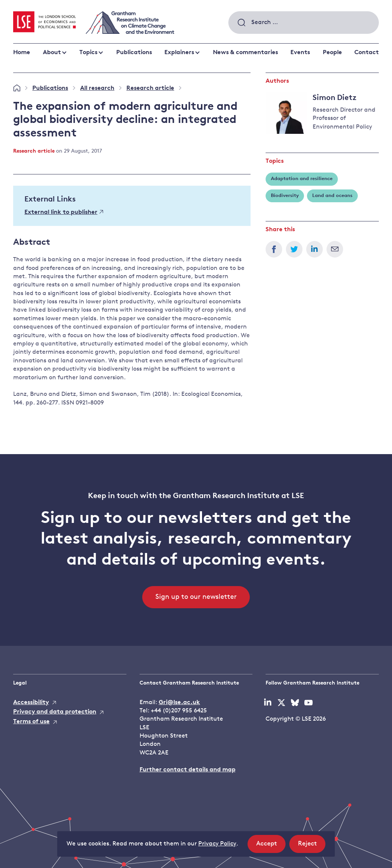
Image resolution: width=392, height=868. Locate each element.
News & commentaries (245, 53)
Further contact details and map (188, 770)
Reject (312, 846)
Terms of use (31, 722)
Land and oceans (332, 196)
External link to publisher (64, 212)
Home (22, 53)
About (52, 53)
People (332, 53)
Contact (367, 53)
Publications (134, 53)
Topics (88, 53)
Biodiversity (285, 196)
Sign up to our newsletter (196, 597)
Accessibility (31, 703)
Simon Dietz (335, 98)
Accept (271, 846)
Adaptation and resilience (302, 179)
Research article (150, 88)
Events (300, 53)
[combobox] (304, 23)
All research (97, 88)
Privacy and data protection (55, 712)
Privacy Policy (217, 844)
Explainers (179, 53)
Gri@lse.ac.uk (179, 703)
